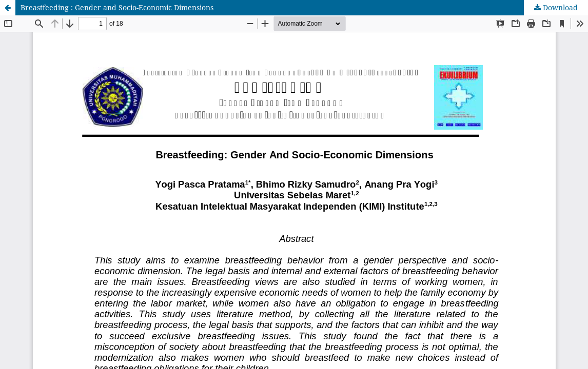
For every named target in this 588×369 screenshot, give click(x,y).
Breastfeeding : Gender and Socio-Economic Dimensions (117, 7)
